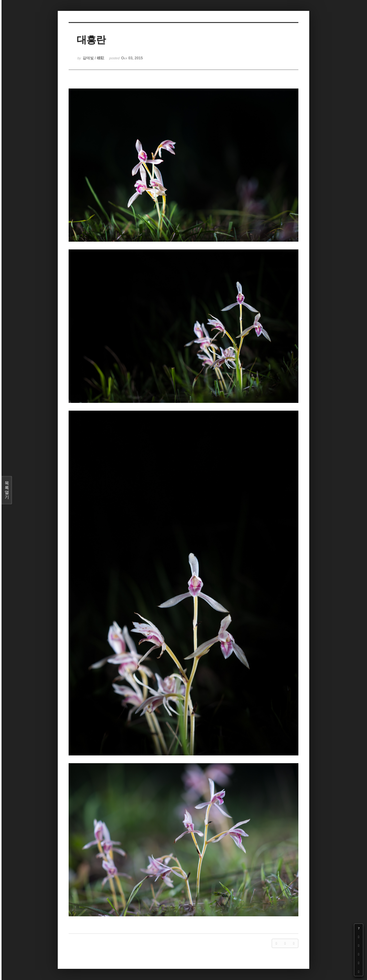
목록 (7, 490)
